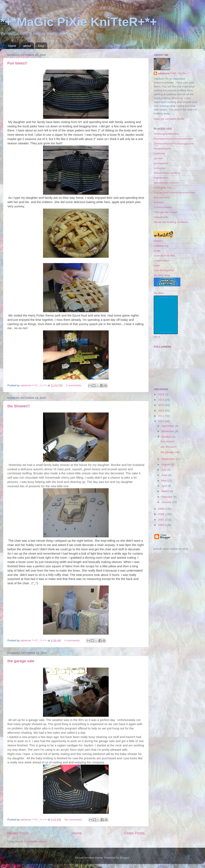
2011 (162, 416)
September (169, 459)
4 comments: (73, 640)
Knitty (157, 251)
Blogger (124, 858)
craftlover (159, 153)
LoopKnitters (162, 261)
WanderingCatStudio (166, 183)
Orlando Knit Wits (165, 256)
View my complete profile (169, 119)
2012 (162, 411)
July (164, 470)
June (165, 475)
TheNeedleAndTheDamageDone (174, 144)
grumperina (161, 163)
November (168, 431)
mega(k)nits (161, 217)
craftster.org (161, 246)
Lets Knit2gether (164, 270)
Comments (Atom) (35, 841)
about (27, 46)
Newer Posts (18, 833)
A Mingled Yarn (163, 188)
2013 (162, 405)
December (168, 426)
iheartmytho (161, 178)
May (164, 481)
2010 (162, 421)
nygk (157, 265)
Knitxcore (159, 168)
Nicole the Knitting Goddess (171, 222)
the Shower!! (19, 406)
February (167, 497)
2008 (162, 514)
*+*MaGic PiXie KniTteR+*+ (78, 22)
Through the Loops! (166, 212)
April (165, 486)
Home (12, 46)
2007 (162, 520)
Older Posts (134, 833)
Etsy (41, 46)
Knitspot (159, 202)
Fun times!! (17, 63)
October (167, 437)
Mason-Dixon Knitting (167, 173)
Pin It (157, 337)
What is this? (166, 332)
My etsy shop (162, 275)
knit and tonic (162, 197)
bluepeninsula (162, 149)
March (166, 491)
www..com (166, 297)
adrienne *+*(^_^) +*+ (172, 73)
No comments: (74, 820)
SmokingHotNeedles (166, 134)
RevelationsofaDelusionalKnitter (173, 139)
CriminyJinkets (163, 207)
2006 (162, 525)
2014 (162, 400)
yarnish (158, 158)
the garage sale (21, 661)
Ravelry (158, 241)
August (166, 464)
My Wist (159, 293)
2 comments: (74, 385)
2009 (162, 509)
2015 (162, 394)
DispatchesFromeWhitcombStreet (174, 193)
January (167, 502)
